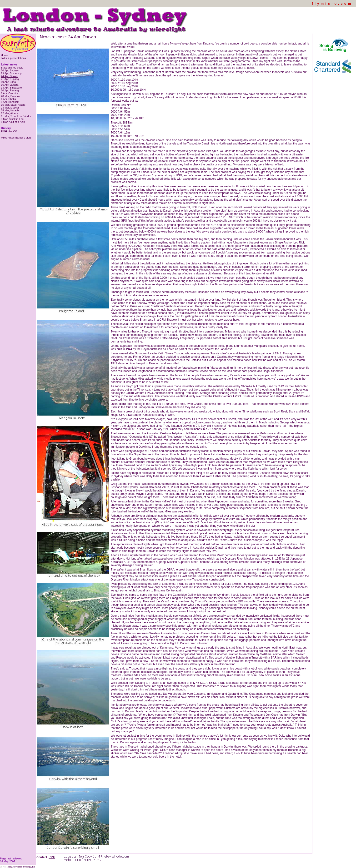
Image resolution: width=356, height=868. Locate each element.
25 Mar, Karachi (10, 110)
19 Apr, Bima (8, 82)
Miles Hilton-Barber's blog (16, 138)
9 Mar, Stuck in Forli (13, 119)
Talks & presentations (13, 58)
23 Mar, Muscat (10, 108)
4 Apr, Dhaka (8, 99)
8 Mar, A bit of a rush (13, 122)
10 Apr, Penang (10, 90)
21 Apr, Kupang (10, 79)
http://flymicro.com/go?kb (22, 867)
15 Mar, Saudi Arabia (13, 105)
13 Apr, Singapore (11, 88)
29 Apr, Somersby (11, 73)
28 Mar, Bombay (10, 96)
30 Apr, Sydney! (10, 70)
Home (4, 55)
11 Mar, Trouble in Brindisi (16, 116)
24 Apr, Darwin (10, 76)
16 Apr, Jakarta (10, 85)
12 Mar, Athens (10, 113)
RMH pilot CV (9, 131)
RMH (52, 857)
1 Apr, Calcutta (10, 93)
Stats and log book (12, 68)
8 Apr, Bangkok (10, 102)
